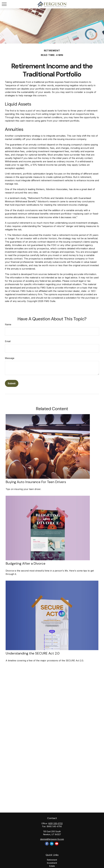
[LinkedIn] (52, 844)
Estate (52, 866)
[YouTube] (57, 844)
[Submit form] (12, 383)
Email (8, 341)
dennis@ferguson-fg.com (52, 839)
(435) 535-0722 (55, 823)
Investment (52, 863)
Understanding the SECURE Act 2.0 (33, 653)
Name (8, 324)
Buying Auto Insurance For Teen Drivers (36, 482)
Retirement (52, 860)
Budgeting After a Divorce (25, 563)
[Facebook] (47, 844)
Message (10, 358)
